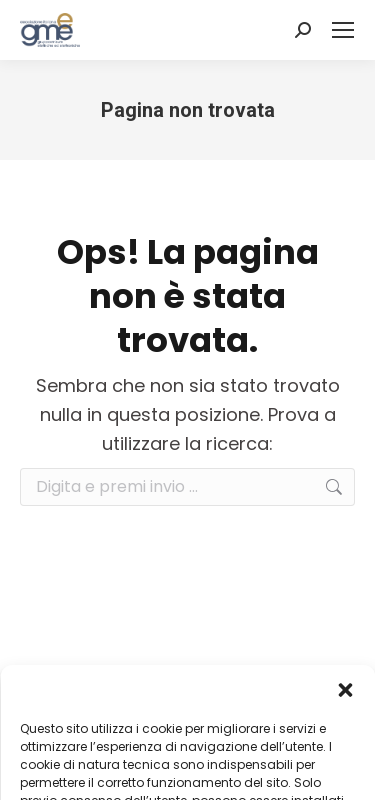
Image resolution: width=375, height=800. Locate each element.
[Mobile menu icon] (343, 30)
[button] (345, 690)
